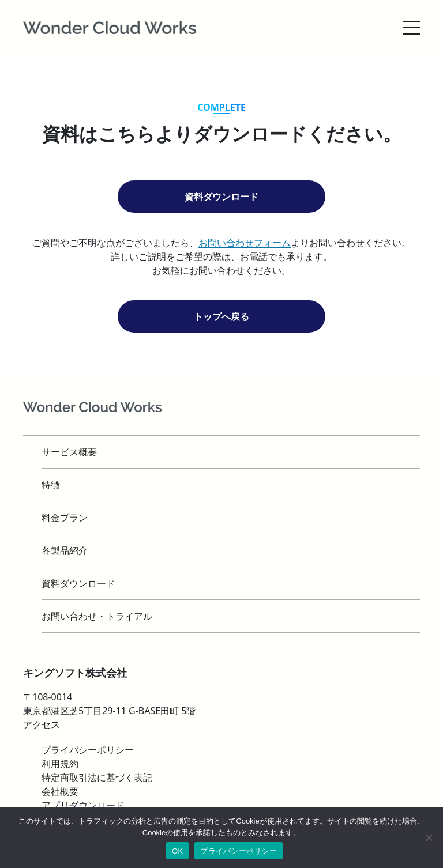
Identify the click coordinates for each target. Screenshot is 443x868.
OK (177, 851)
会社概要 (60, 791)
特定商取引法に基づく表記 (97, 778)
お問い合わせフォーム (245, 243)
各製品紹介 (65, 550)
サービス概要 (69, 452)
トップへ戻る (221, 316)
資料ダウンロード (221, 197)
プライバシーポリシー (239, 851)
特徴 (51, 485)
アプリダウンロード (83, 805)
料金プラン (65, 518)
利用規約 (60, 764)
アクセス (42, 724)
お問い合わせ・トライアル (97, 616)
